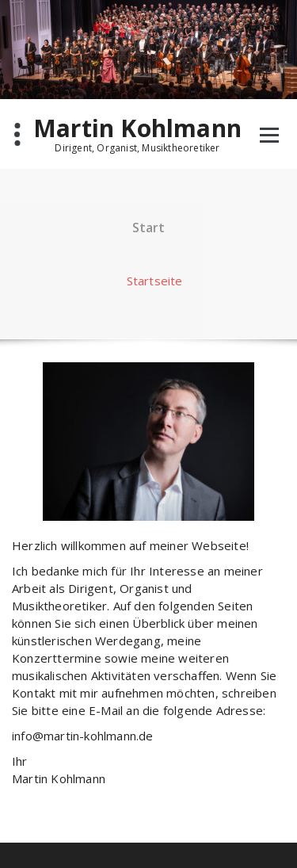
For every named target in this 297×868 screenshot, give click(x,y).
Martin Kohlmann (137, 128)
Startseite (155, 281)
